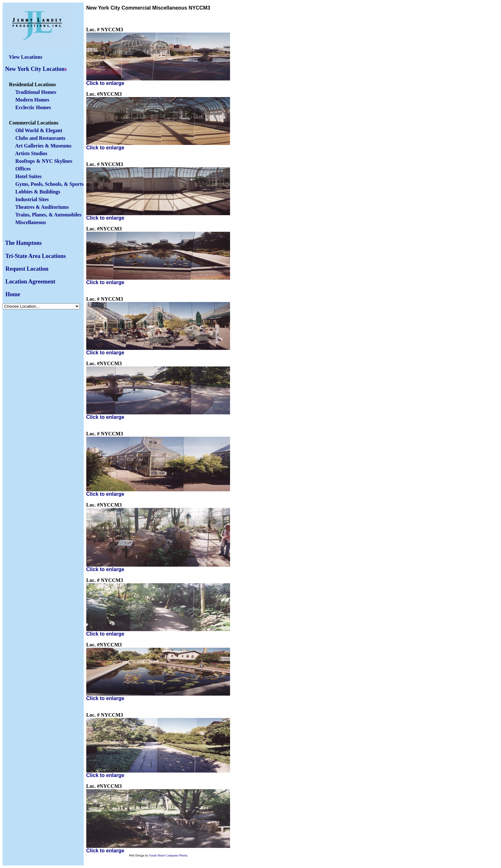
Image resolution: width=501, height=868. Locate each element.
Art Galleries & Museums (43, 146)
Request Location (27, 269)
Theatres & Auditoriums (41, 207)
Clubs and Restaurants (40, 138)
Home (13, 294)
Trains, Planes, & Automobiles (48, 215)
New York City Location (35, 69)
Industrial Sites (32, 199)
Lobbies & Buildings (38, 192)
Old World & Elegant (39, 130)
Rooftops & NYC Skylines (44, 161)
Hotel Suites (28, 176)
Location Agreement (30, 282)
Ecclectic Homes (33, 107)
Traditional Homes (36, 92)
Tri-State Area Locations (36, 256)
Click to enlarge (105, 83)
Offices (23, 169)
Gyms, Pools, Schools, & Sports (50, 184)
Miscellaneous (31, 222)
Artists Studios (31, 153)
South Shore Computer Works (168, 855)
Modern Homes (32, 100)
